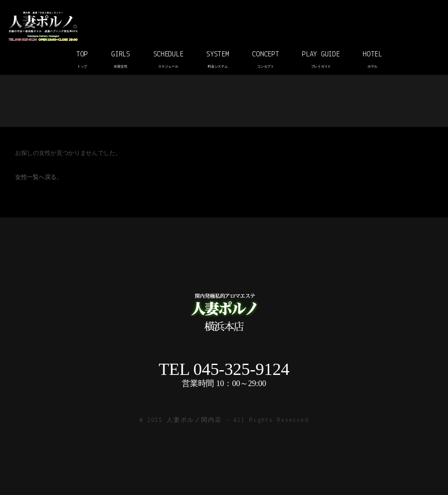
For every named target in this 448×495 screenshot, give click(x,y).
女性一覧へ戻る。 (39, 178)
